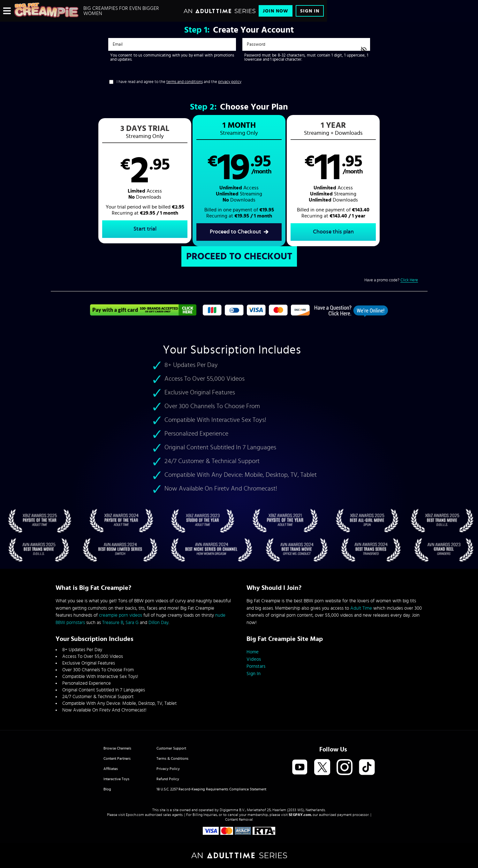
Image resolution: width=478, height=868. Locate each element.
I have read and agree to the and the (179, 82)
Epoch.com (135, 815)
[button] (145, 181)
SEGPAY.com (300, 815)
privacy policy (230, 82)
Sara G (132, 623)
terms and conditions (185, 82)
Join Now (276, 11)
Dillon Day (159, 623)
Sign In (310, 11)
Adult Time (361, 608)
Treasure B (113, 623)
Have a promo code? (391, 280)
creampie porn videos (121, 615)
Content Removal (239, 819)
